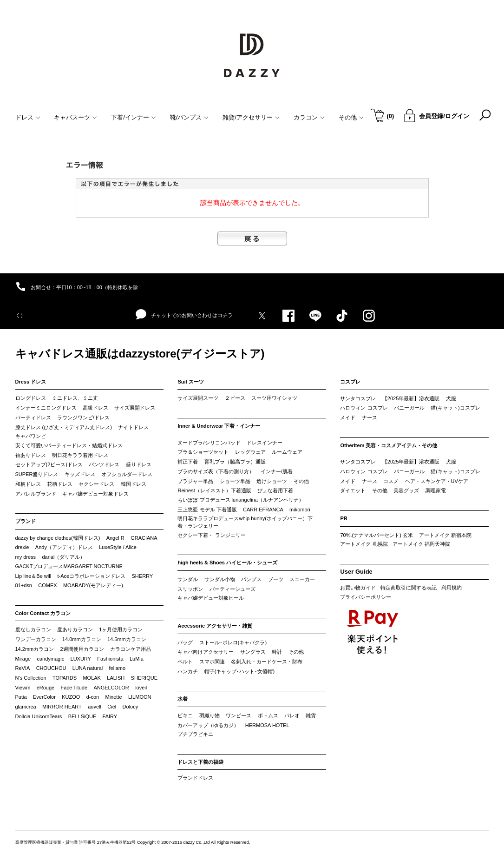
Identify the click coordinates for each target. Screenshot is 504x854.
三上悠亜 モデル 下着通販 (207, 510)
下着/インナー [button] (134, 117)
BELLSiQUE (82, 716)
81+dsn (24, 585)
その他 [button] (351, 117)
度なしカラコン (33, 629)
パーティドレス (33, 417)
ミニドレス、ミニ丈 (75, 398)
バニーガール (409, 408)
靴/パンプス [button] (190, 117)
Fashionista (110, 659)
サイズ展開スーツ (198, 398)
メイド (348, 417)
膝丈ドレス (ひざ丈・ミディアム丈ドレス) (64, 427)
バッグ (185, 642)
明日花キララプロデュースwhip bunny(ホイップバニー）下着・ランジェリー (245, 522)
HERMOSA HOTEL (267, 725)
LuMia (137, 659)
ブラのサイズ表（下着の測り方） (216, 471)
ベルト (185, 662)
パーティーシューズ (232, 589)
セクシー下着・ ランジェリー (211, 535)
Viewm (23, 688)
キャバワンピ (31, 436)
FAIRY (110, 716)
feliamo (117, 668)
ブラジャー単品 (195, 481)
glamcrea (26, 707)
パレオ (292, 715)
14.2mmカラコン (35, 649)
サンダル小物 (220, 579)
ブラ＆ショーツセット (203, 452)
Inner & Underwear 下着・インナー (219, 426)
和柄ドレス (28, 484)
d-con (93, 697)
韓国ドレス (134, 484)
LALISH (116, 678)
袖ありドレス (31, 455)
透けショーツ (272, 481)
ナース (370, 417)
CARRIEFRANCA (263, 510)
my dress (26, 557)
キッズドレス (80, 474)
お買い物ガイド (358, 588)
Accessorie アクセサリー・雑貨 (215, 626)
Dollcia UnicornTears (39, 716)
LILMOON (140, 697)
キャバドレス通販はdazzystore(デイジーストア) (140, 354)
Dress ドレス (31, 382)
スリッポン (190, 589)
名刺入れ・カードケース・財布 (267, 662)
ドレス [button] (28, 117)
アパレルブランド (36, 494)
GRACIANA (144, 538)
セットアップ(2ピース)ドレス (49, 464)
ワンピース (239, 715)
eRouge (46, 688)
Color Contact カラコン (43, 613)
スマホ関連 (212, 662)
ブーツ (276, 579)
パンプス (251, 579)
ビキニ (185, 715)
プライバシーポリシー (366, 597)
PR (344, 518)
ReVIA (23, 668)
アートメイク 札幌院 (364, 544)
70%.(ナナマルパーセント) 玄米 (376, 535)
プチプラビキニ (195, 734)
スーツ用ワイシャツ (274, 398)
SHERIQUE (144, 678)
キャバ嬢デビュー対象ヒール (211, 598)
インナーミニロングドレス (46, 408)
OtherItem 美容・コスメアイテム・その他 (389, 445)
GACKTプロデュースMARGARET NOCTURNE (69, 566)
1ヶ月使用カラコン (121, 629)
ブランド (26, 521)
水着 (183, 699)
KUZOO (71, 697)
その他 (301, 481)
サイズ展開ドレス (135, 408)
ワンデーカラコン (36, 639)
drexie (22, 547)
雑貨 (311, 715)
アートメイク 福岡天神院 (421, 544)
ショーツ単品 (235, 481)
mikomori (300, 510)
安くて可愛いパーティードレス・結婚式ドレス (69, 445)
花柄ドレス (60, 484)
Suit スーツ (191, 382)
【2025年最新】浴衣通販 (411, 398)
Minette (114, 697)
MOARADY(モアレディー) (93, 585)
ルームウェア (287, 452)
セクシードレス (96, 484)
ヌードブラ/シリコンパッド (209, 443)
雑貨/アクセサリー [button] (251, 117)
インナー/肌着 (277, 471)
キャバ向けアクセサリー (206, 652)
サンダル (188, 579)
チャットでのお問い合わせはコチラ (184, 315)
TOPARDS (65, 678)
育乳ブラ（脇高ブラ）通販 (235, 462)
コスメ (391, 481)
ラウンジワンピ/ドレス (83, 417)
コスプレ (350, 382)
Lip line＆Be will (33, 576)
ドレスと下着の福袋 (200, 762)
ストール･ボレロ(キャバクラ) (233, 642)
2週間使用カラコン (82, 649)
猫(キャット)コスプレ (455, 408)
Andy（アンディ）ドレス (64, 547)
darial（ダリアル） (63, 557)
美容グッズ (406, 490)
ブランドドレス (195, 778)
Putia (21, 697)
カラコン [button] (309, 117)
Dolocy (131, 707)
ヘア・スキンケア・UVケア (437, 481)
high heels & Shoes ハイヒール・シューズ (227, 563)
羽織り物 (209, 715)
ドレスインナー (265, 443)
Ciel (112, 707)
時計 (277, 652)
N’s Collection (31, 678)
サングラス (253, 652)
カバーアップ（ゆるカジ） (208, 725)
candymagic (50, 659)
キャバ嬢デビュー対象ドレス (95, 494)
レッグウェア (250, 452)
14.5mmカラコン (127, 639)
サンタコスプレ (358, 398)
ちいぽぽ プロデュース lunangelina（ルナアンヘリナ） (240, 500)
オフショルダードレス (127, 474)
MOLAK (92, 678)
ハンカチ (188, 671)
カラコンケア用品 (131, 649)
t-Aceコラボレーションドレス (92, 576)
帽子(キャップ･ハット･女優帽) (239, 671)
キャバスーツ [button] (75, 117)
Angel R (115, 538)
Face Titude (74, 688)
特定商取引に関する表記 (409, 588)
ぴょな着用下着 (275, 490)
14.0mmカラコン (82, 639)
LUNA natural (88, 668)
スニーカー (302, 579)
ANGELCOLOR (111, 688)
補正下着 (188, 462)
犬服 (451, 398)
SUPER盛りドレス (37, 474)
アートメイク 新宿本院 (445, 535)
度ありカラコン (75, 629)
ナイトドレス (133, 427)
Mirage (23, 659)
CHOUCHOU (51, 668)
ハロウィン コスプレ (364, 408)
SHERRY (143, 576)
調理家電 (436, 490)
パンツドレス (104, 464)
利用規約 (452, 588)
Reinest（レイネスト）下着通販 (214, 490)
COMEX (47, 585)
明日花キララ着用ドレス (80, 455)
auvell (95, 707)
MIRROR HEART (62, 707)
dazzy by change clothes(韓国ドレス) (58, 538)
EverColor (44, 697)
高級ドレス (95, 408)
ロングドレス (31, 398)
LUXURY (81, 659)
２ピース (235, 398)
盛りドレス (139, 464)
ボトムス (268, 715)
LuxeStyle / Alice (118, 547)
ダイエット (353, 490)
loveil (141, 688)
